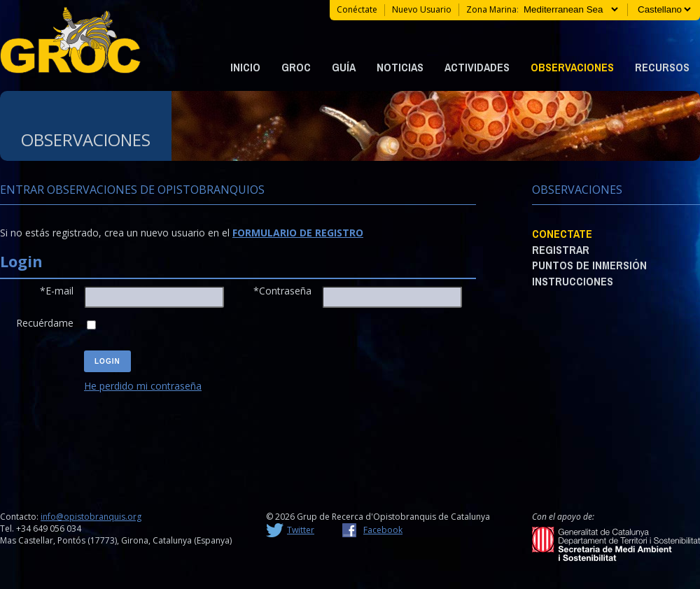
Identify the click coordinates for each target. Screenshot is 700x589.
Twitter (301, 530)
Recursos (662, 67)
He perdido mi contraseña (143, 386)
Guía (344, 67)
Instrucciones (573, 281)
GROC (296, 67)
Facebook (383, 530)
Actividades (477, 67)
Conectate (562, 234)
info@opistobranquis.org (91, 517)
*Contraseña (282, 291)
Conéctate (357, 9)
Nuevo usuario (422, 9)
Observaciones (572, 67)
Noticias (400, 67)
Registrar (561, 250)
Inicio (245, 67)
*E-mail (57, 291)
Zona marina (491, 9)
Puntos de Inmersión (589, 265)
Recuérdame (45, 323)
